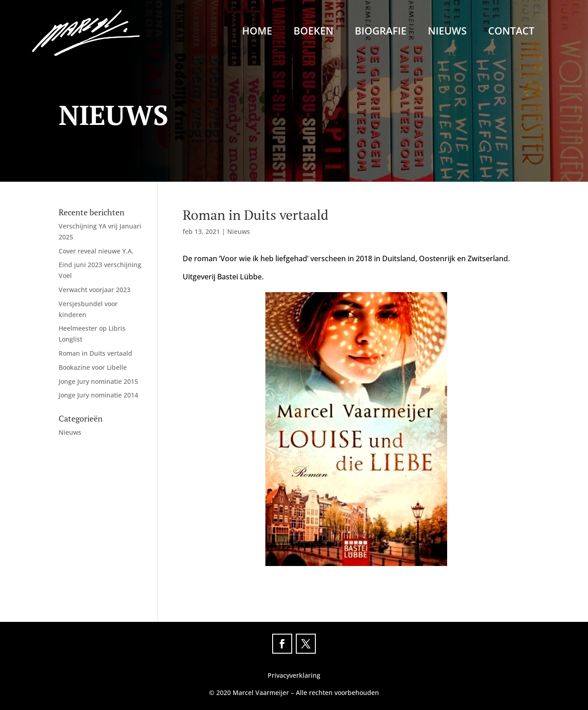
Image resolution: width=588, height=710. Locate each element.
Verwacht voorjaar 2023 (95, 290)
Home (257, 32)
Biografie (381, 32)
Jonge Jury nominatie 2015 (98, 381)
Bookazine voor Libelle (93, 367)
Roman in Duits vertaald (95, 353)
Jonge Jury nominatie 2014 (98, 395)
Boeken (314, 32)
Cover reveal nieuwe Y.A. (96, 251)
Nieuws (447, 32)
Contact (511, 32)
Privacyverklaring (294, 675)
